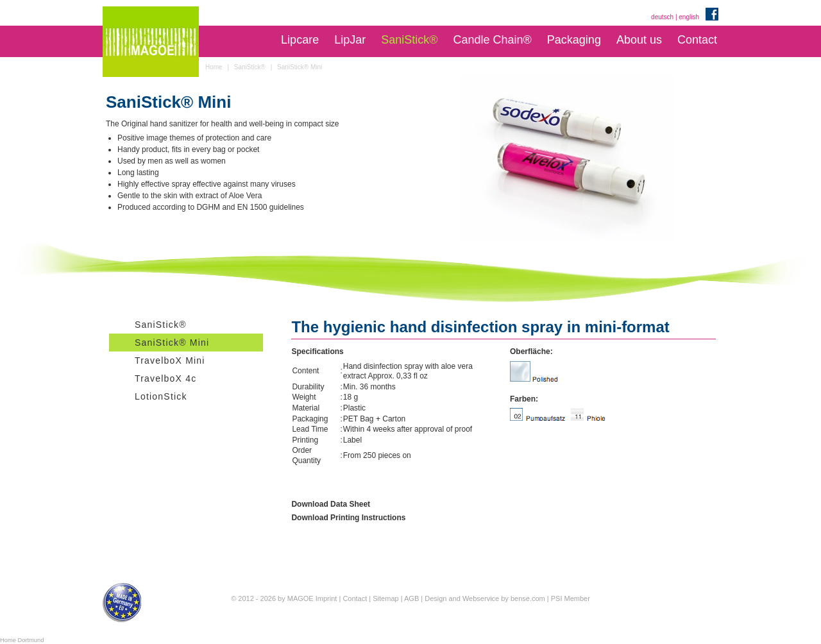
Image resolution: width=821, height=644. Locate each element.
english (689, 17)
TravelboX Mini (170, 360)
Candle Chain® (492, 40)
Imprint (326, 598)
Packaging (574, 40)
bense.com (528, 598)
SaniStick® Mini (172, 343)
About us (639, 40)
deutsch (662, 17)
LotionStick (161, 396)
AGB (411, 598)
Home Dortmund (22, 640)
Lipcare (300, 40)
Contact (697, 40)
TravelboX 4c (165, 378)
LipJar (350, 40)
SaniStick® (409, 40)
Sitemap (385, 598)
